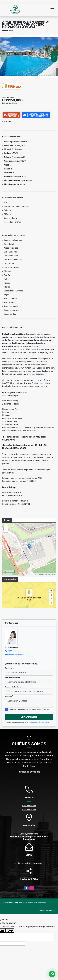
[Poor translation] (10, 930)
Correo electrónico (13, 677)
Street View (13, 86)
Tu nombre (10, 668)
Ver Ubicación (24, 598)
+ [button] (6, 526)
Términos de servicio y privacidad (38, 722)
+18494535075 (29, 806)
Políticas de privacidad (29, 772)
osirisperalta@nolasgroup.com (29, 863)
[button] (7, 76)
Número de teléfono (13, 687)
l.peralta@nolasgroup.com (18, 654)
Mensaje (9, 696)
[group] (29, 56)
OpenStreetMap (50, 574)
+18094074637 (13, 651)
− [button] (6, 530)
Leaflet (35, 574)
